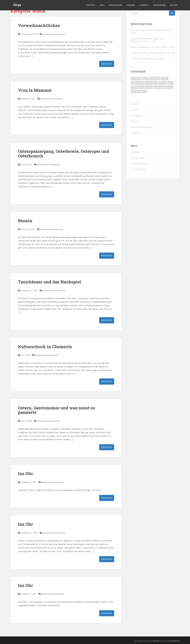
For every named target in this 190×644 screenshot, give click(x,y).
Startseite (91, 5)
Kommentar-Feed (139, 164)
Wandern (131, 5)
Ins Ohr (25, 473)
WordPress (175, 641)
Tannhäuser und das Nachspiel (50, 282)
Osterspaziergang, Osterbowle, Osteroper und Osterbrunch (64, 154)
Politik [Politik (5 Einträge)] (134, 87)
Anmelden (136, 152)
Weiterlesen (107, 64)
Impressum (136, 133)
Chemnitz (144, 5)
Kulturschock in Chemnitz (45, 347)
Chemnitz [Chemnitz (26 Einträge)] (136, 78)
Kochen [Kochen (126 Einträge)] (162, 83)
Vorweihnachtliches (39, 25)
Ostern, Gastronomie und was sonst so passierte (57, 410)
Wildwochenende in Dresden (144, 53)
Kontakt (135, 121)
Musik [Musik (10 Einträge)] (171, 83)
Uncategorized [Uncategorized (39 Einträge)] (146, 87)
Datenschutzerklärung (141, 127)
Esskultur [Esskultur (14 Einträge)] (155, 78)
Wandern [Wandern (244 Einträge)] (136, 91)
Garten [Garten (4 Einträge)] (165, 78)
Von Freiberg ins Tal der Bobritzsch (148, 30)
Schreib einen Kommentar (54, 34)
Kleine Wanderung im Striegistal (146, 47)
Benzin (25, 221)
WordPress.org (138, 169)
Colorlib (156, 641)
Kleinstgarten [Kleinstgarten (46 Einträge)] (151, 83)
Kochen (174, 5)
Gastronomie (159, 5)
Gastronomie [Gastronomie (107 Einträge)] (137, 83)
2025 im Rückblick (139, 59)
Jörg (102, 5)
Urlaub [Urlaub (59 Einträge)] (169, 87)
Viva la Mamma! (35, 90)
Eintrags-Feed (137, 158)
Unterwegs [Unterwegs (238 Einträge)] (159, 87)
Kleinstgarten (115, 5)
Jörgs (17, 5)
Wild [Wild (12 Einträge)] (144, 91)
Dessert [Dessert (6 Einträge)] (146, 78)
